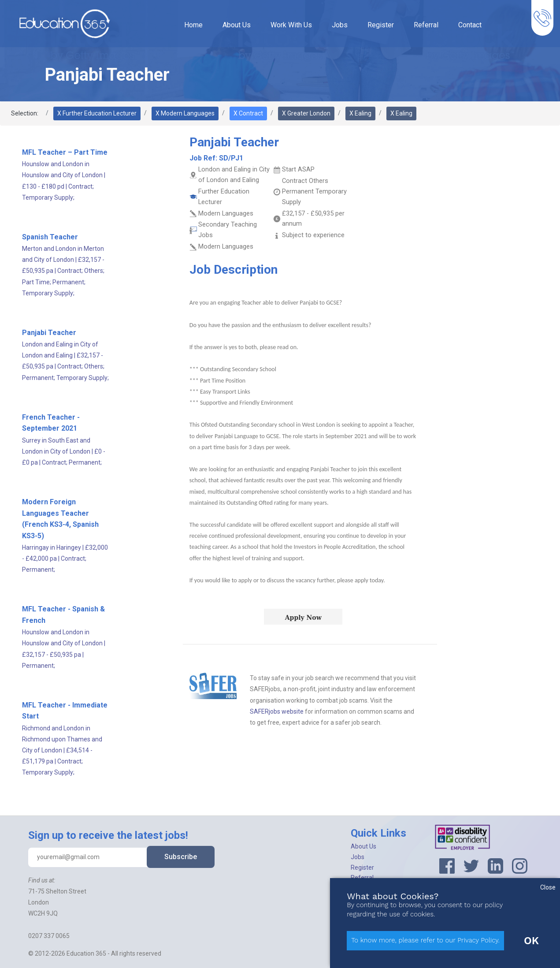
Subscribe (181, 857)
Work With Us (291, 25)
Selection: (25, 113)
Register (381, 25)
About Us (237, 25)
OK (531, 941)
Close (548, 887)
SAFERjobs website (277, 711)
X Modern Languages (185, 113)
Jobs (340, 25)
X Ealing (360, 113)
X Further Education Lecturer (97, 113)
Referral (426, 25)
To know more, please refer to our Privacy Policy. (425, 940)
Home (193, 25)
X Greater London (306, 113)
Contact (470, 25)
